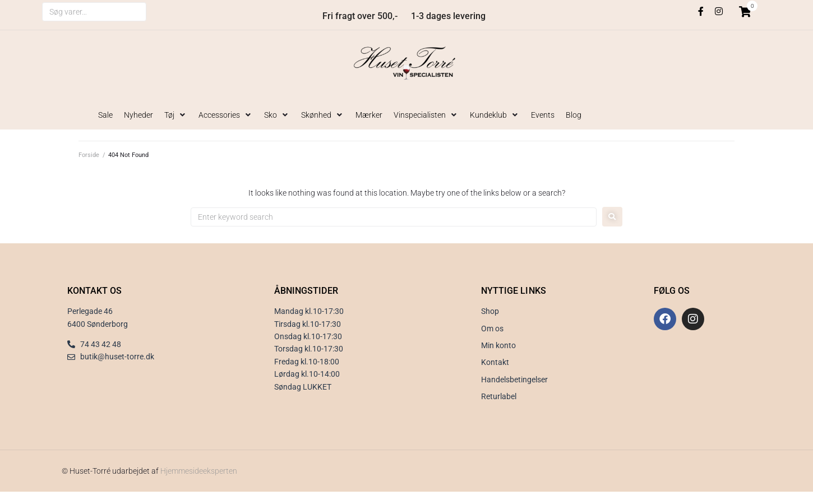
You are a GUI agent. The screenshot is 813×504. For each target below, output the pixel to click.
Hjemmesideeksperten (199, 471)
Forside (89, 155)
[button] (176, 115)
